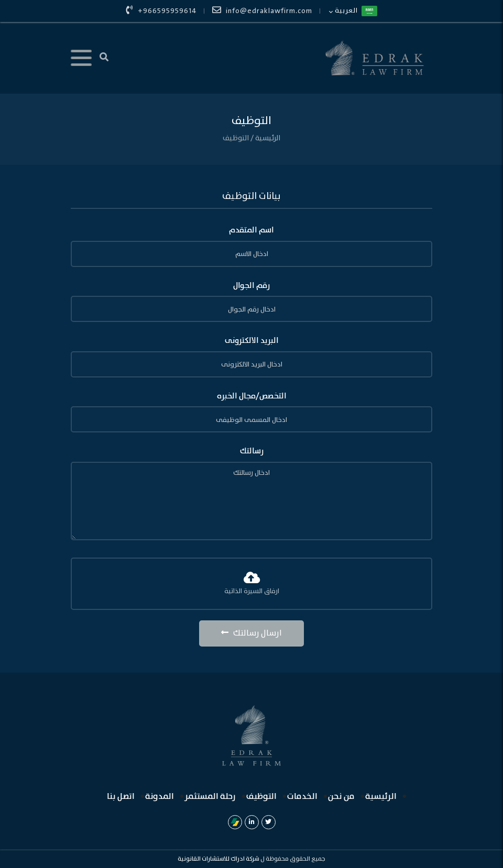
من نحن (341, 797)
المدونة (160, 797)
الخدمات (302, 797)
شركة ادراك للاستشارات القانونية (218, 859)
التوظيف (236, 138)
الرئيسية (267, 138)
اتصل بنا (121, 797)
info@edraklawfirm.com (262, 11)
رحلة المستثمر (210, 797)
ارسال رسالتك (251, 633)
